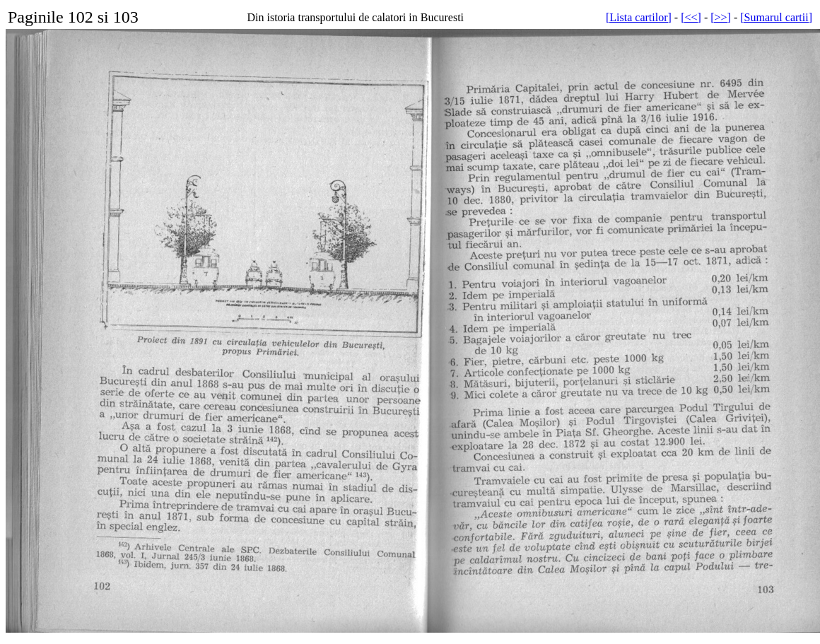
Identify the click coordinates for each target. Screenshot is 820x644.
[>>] (721, 17)
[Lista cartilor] (639, 17)
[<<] (691, 17)
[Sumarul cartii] (776, 17)
